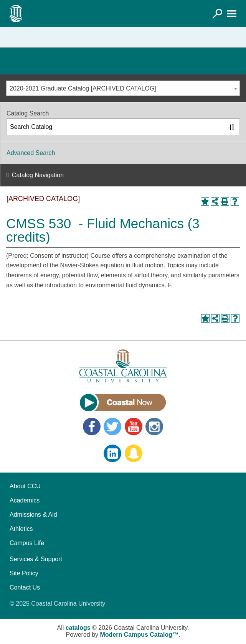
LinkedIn (112, 453)
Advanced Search (31, 153)
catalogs (78, 628)
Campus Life (27, 543)
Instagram (154, 427)
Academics (25, 500)
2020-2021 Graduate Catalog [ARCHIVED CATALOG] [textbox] (83, 88)
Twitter (112, 427)
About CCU (25, 486)
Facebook (92, 427)
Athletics (21, 529)
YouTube (134, 427)
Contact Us (25, 587)
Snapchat (134, 453)
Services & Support (36, 559)
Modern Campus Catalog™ (139, 635)
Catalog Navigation (38, 175)
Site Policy (24, 573)
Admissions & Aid (33, 515)
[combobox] (123, 88)
